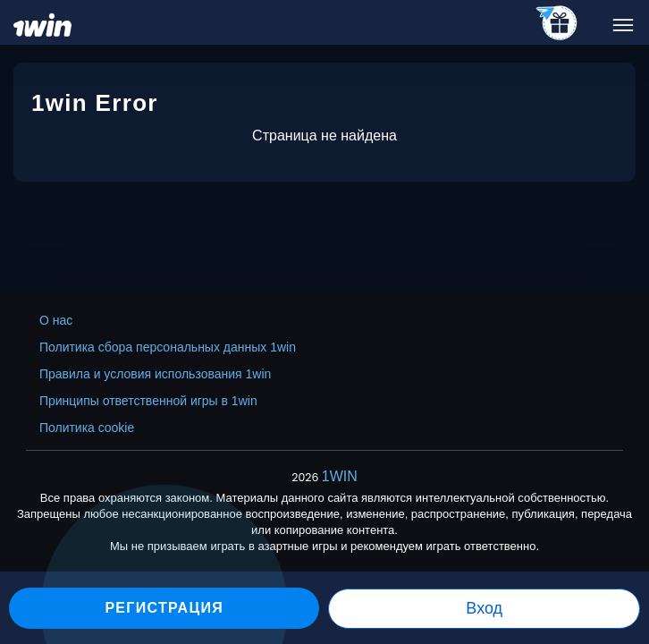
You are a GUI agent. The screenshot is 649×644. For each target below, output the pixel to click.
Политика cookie (87, 428)
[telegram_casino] (557, 24)
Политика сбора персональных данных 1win (168, 347)
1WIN (340, 476)
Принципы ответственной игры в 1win (148, 401)
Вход (484, 608)
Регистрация (164, 608)
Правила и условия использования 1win (155, 374)
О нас (56, 320)
